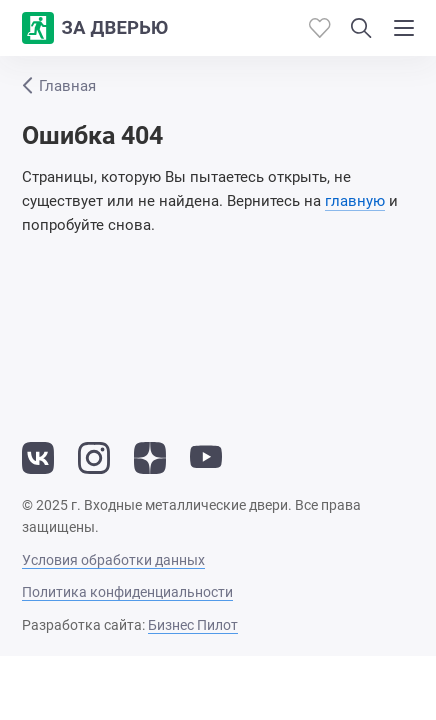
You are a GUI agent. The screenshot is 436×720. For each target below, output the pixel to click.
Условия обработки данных (113, 560)
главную (355, 201)
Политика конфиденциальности (127, 592)
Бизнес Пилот (193, 625)
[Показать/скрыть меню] (404, 28)
